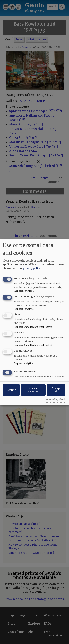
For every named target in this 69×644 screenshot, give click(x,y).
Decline (11, 390)
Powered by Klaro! (55, 399)
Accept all (56, 390)
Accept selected (33, 390)
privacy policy (32, 268)
